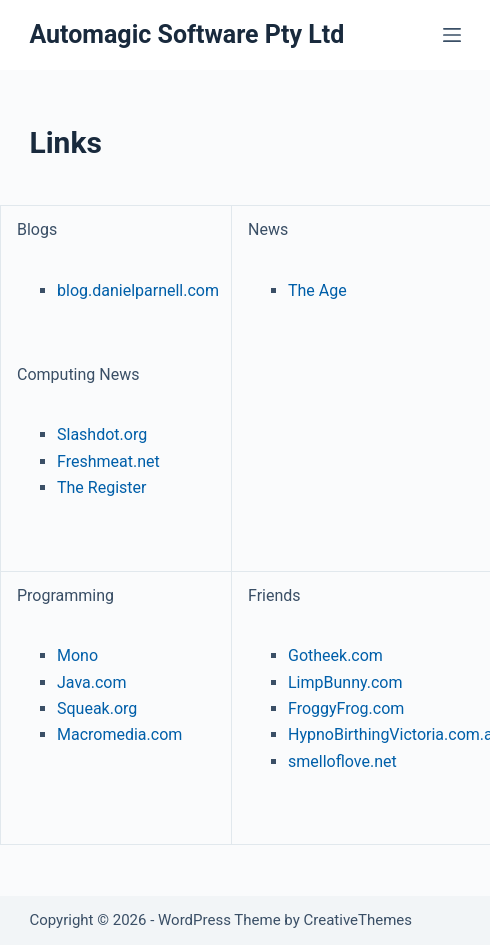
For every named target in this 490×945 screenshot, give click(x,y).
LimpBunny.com (345, 682)
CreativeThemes (358, 920)
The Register (101, 487)
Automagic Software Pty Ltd (186, 34)
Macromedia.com (119, 734)
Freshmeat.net (108, 461)
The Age (317, 290)
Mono (77, 655)
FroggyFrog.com (346, 708)
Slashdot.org (102, 434)
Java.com (92, 682)
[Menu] (452, 35)
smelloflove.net (342, 761)
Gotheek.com (335, 655)
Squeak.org (97, 708)
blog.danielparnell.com (138, 290)
